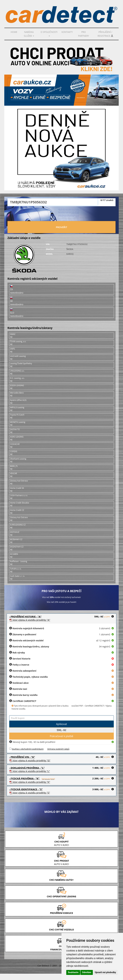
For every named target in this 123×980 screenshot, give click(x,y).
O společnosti (49, 33)
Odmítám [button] (87, 972)
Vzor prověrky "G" (30, 760)
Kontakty (67, 32)
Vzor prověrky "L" (30, 771)
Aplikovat (62, 724)
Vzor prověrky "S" (30, 793)
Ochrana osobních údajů (58, 749)
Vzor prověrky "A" (30, 620)
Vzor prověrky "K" (30, 782)
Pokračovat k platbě (62, 736)
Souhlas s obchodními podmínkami (28, 749)
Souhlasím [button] (73, 972)
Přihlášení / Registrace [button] (105, 34)
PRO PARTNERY (83, 34)
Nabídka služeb (29, 34)
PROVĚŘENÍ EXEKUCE (62, 913)
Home (14, 32)
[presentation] (61, 214)
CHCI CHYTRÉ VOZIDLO (61, 930)
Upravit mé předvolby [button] (105, 972)
